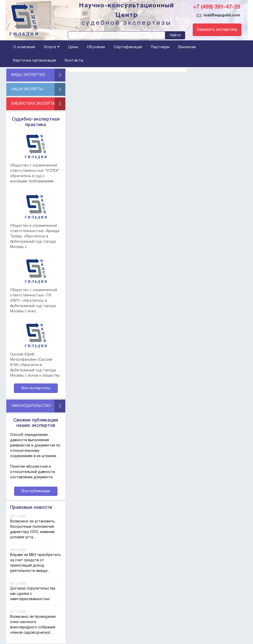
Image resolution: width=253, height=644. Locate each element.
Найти (175, 35)
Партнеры (160, 47)
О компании (24, 47)
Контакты (74, 61)
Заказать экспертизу (217, 30)
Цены (73, 47)
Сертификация (128, 47)
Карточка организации (35, 61)
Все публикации (36, 491)
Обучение (96, 47)
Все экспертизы (36, 388)
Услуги (52, 47)
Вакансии (187, 47)
